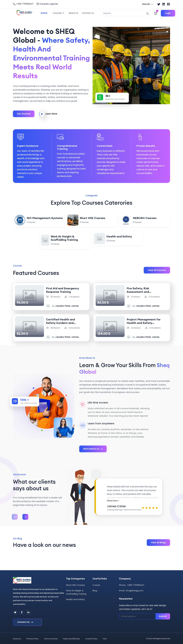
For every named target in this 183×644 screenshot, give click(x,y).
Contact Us (25, 622)
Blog (95, 590)
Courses (57, 13)
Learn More (48, 114)
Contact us (88, 13)
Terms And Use (51, 638)
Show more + (113, 500)
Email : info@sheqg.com (131, 590)
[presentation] (15, 516)
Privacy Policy (33, 638)
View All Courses (157, 270)
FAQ (105, 638)
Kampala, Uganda (47, 4)
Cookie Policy (91, 638)
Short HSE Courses (75, 584)
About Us (73, 13)
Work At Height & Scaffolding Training (76, 592)
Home (44, 13)
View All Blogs (158, 542)
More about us (93, 448)
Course (96, 584)
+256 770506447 (23, 4)
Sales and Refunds (71, 638)
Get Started (24, 113)
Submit (163, 616)
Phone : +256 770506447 (132, 584)
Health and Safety (75, 599)
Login (169, 13)
